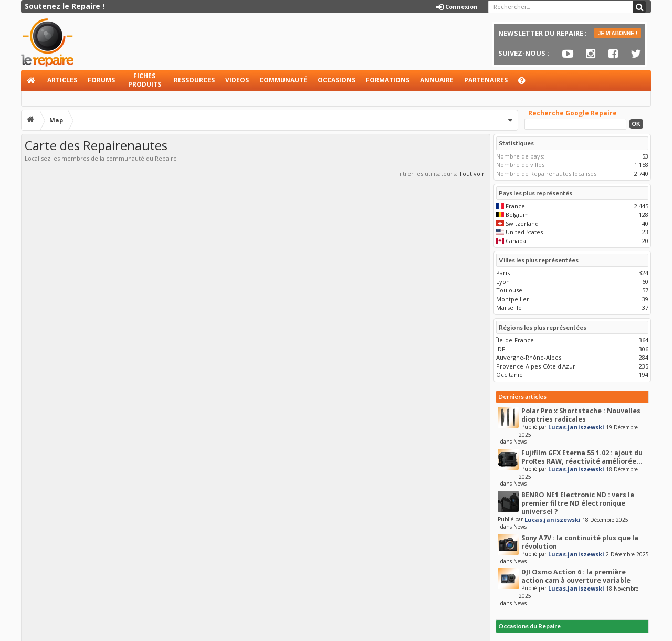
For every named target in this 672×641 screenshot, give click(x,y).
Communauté (283, 80)
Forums (101, 80)
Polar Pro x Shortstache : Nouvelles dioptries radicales (581, 415)
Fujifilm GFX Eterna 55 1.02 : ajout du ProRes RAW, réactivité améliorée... (582, 457)
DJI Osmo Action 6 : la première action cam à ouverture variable (576, 576)
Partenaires (486, 80)
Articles (62, 80)
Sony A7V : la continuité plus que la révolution (580, 542)
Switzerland (522, 223)
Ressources (194, 80)
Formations (388, 80)
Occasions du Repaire (529, 626)
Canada (516, 241)
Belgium (517, 214)
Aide (527, 83)
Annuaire (437, 80)
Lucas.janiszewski (576, 427)
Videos (237, 80)
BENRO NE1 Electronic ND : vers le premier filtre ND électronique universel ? (578, 503)
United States (524, 232)
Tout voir (472, 174)
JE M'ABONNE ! (618, 33)
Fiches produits (145, 80)
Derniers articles (522, 397)
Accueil (31, 80)
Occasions (337, 80)
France (515, 206)
